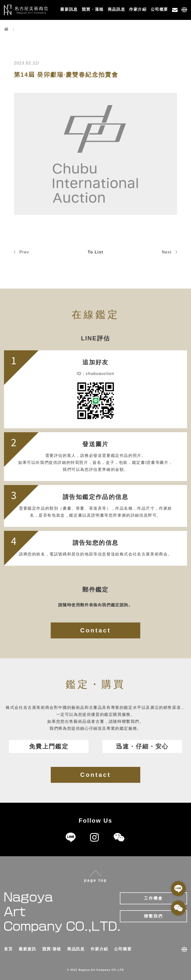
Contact (96, 630)
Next (169, 252)
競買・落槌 (93, 9)
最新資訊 (27, 949)
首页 (8, 949)
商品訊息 (116, 9)
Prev (22, 252)
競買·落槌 (52, 949)
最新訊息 (69, 9)
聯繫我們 (154, 916)
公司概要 (159, 9)
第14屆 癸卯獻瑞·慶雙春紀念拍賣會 (66, 75)
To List (95, 252)
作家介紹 (138, 9)
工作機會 (154, 898)
